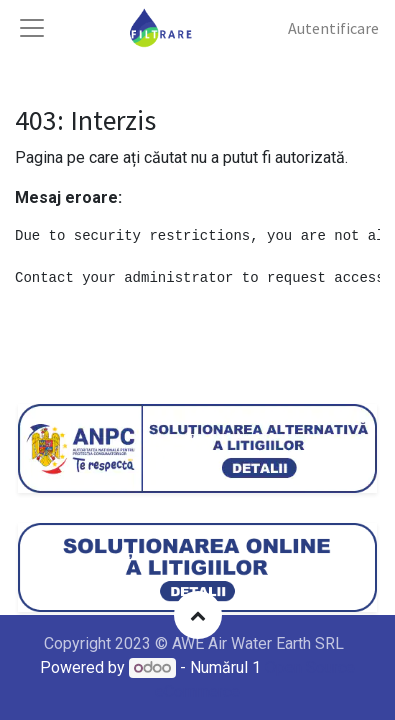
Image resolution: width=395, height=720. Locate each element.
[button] (198, 615)
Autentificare (333, 28)
